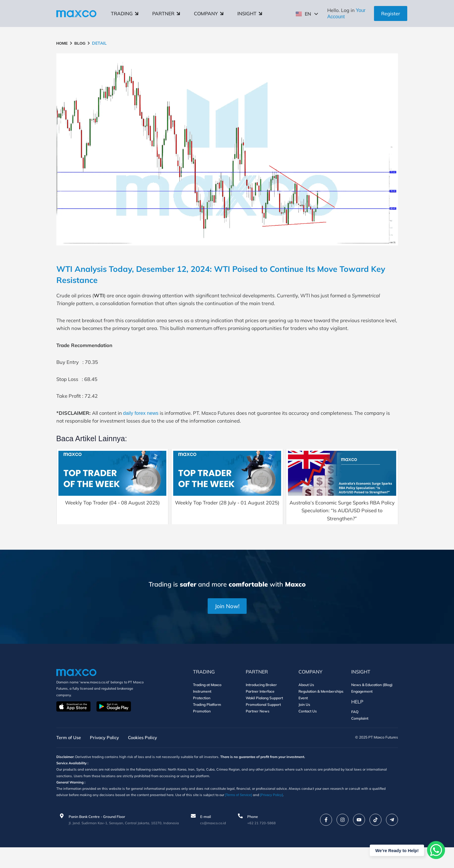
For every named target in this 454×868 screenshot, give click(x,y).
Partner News (258, 730)
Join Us (304, 723)
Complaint (360, 737)
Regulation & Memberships (321, 710)
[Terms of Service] (263, 816)
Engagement (362, 710)
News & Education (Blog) (372, 703)
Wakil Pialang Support (264, 716)
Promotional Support (263, 723)
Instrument (202, 710)
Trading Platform (207, 723)
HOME (63, 43)
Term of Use (70, 757)
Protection (202, 716)
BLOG (82, 43)
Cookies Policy (149, 757)
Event (303, 716)
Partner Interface (260, 710)
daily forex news (148, 427)
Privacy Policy (108, 757)
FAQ (355, 730)
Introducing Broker (261, 703)
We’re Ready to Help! (395, 850)
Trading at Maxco (207, 703)
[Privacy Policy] (297, 816)
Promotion (202, 730)
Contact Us (308, 730)
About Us (306, 703)
